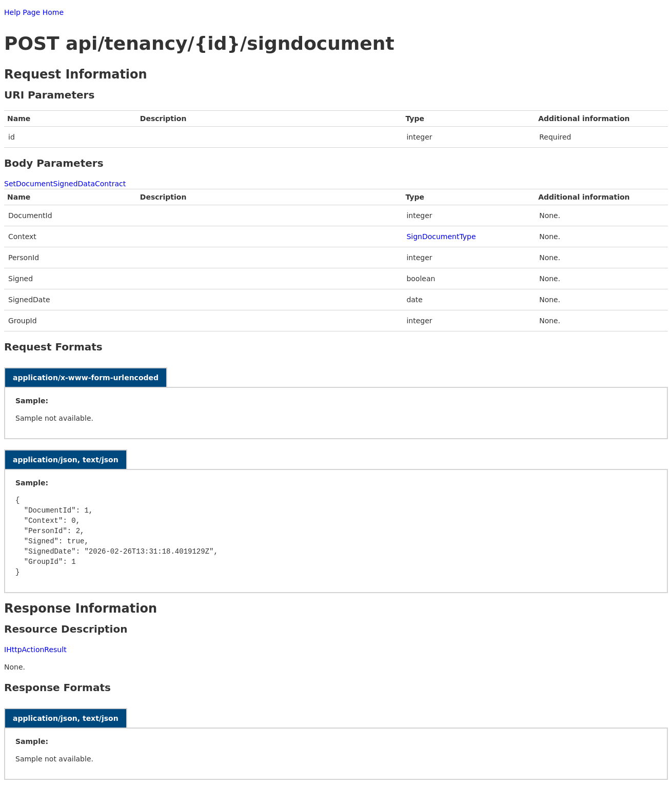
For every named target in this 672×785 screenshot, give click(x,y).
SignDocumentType (441, 237)
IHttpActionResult (35, 650)
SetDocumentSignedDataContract (65, 184)
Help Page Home (34, 12)
